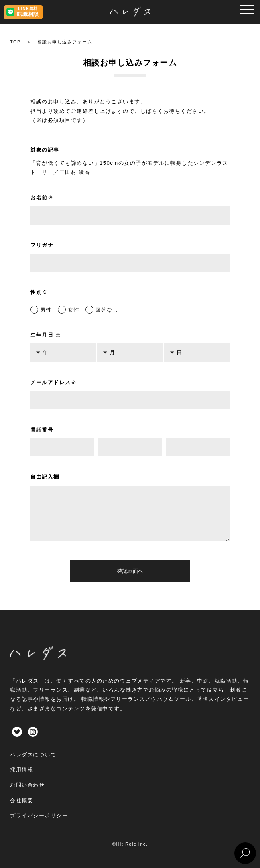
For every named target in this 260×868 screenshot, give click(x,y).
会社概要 (22, 800)
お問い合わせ (27, 785)
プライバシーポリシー (39, 816)
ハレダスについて (33, 755)
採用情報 (22, 770)
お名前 (42, 198)
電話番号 (42, 430)
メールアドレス (53, 382)
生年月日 (46, 335)
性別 (39, 292)
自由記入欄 (45, 477)
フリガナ (42, 245)
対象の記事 (45, 150)
